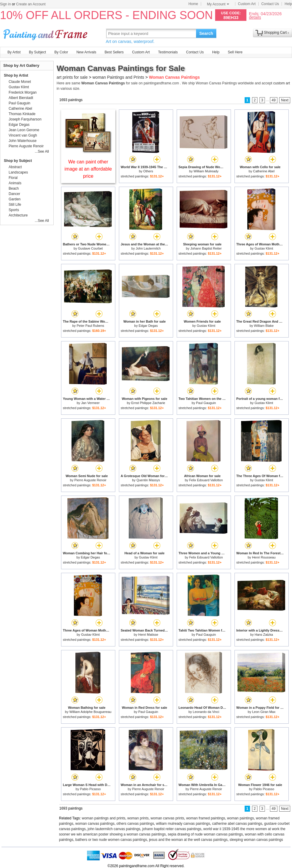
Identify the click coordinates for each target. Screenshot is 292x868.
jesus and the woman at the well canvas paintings (188, 840)
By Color (61, 52)
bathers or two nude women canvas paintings (111, 840)
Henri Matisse (148, 635)
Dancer (14, 194)
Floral (13, 178)
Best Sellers (114, 52)
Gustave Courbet (90, 248)
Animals (15, 183)
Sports (14, 210)
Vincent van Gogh (23, 135)
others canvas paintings (135, 824)
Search (206, 33)
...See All (42, 151)
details (255, 17)
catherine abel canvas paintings (237, 824)
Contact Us (270, 4)
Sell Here (235, 52)
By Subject (37, 52)
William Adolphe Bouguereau (90, 712)
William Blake (264, 326)
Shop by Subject (18, 161)
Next (285, 100)
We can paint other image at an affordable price (88, 169)
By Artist (14, 52)
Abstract (15, 167)
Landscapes (18, 172)
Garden (15, 199)
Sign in (6, 4)
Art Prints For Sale (46, 33)
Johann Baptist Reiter (206, 248)
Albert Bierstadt (21, 98)
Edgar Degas (148, 326)
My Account (218, 4)
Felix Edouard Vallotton (206, 480)
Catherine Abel (264, 171)
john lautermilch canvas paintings (114, 829)
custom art (282, 83)
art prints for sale (72, 77)
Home (193, 4)
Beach (14, 188)
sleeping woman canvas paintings (256, 840)
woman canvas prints (167, 818)
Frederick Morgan (23, 92)
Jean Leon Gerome (24, 130)
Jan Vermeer (90, 403)
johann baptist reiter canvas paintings (172, 829)
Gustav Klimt (264, 248)
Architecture (18, 215)
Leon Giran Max (264, 712)
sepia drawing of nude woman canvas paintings (205, 834)
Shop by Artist (16, 75)
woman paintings (240, 818)
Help (288, 4)
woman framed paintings (206, 818)
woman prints (138, 818)
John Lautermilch (148, 248)
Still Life (15, 205)
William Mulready (206, 171)
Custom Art (247, 4)
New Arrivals (86, 52)
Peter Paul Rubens (90, 326)
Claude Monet (20, 82)
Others (148, 171)
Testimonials (168, 52)
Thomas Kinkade (22, 114)
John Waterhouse (23, 141)
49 (274, 100)
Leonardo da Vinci (206, 712)
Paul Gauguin (206, 403)
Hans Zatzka (264, 635)
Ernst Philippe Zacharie (148, 403)
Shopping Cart (275, 33)
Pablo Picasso (90, 789)
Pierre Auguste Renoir (91, 480)
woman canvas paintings (95, 824)
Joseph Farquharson (25, 119)
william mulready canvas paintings (183, 824)
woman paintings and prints (104, 818)
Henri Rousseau (264, 557)
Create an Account (31, 4)
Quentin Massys (148, 480)
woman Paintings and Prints (118, 77)
